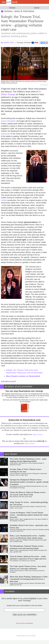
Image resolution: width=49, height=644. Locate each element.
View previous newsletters (24, 623)
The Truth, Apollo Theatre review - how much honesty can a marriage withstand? (28, 567)
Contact (19, 636)
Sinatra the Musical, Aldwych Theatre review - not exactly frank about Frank (28, 493)
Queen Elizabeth (8, 121)
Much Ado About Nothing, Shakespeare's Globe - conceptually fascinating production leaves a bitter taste (29, 579)
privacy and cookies (29, 636)
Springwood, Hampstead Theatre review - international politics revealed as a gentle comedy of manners (29, 482)
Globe (4, 200)
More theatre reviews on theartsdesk (23, 376)
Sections (12, 8)
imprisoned (6, 134)
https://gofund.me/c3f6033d (36, 398)
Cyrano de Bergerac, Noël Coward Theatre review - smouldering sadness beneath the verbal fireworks (29, 515)
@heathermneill (8, 381)
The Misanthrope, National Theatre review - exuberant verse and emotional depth (27, 547)
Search (37, 8)
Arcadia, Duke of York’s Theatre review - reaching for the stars (26, 470)
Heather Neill (8, 42)
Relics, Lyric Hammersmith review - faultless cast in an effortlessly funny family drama (28, 537)
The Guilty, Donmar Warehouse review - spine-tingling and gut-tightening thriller (28, 460)
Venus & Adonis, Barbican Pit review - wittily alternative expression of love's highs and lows (28, 558)
